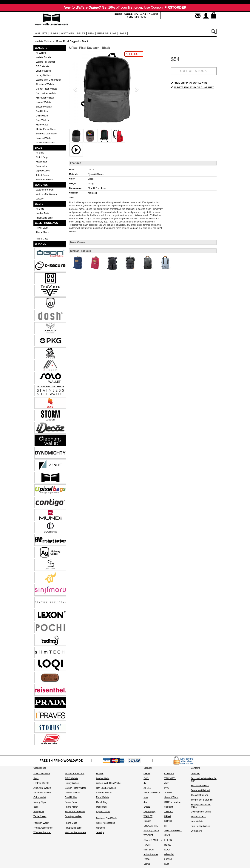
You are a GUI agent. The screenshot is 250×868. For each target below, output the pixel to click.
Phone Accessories (43, 828)
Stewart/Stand (171, 797)
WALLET (148, 816)
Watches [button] (67, 33)
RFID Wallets (42, 66)
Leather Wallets (44, 71)
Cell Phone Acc (47, 223)
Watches (41, 185)
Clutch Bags (42, 157)
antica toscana (151, 854)
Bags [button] (54, 33)
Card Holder (42, 111)
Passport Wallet (44, 138)
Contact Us (196, 831)
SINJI (167, 835)
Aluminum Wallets (45, 84)
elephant (169, 807)
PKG (167, 788)
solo (146, 797)
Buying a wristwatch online (201, 806)
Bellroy (168, 845)
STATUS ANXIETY (153, 840)
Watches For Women (46, 194)
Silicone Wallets (44, 107)
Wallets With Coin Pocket (48, 80)
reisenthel (169, 854)
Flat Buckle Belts (44, 218)
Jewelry (40, 199)
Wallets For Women (46, 62)
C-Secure (169, 774)
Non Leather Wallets (46, 93)
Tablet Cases (42, 175)
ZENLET (169, 812)
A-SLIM (168, 793)
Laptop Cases (43, 171)
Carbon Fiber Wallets (46, 89)
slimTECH (149, 850)
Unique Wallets (43, 102)
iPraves (168, 859)
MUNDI (168, 821)
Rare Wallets (42, 120)
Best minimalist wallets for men (204, 780)
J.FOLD (147, 788)
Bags (39, 148)
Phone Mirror (42, 232)
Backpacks (41, 166)
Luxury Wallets (43, 75)
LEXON (168, 840)
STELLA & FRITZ (173, 831)
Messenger (41, 162)
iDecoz (147, 807)
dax (145, 802)
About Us (195, 774)
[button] (75, 88)
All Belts (40, 209)
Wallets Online (43, 41)
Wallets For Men (44, 57)
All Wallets (41, 53)
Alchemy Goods (151, 831)
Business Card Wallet (47, 134)
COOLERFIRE (151, 826)
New (91, 33)
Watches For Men (45, 190)
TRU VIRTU (170, 778)
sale (123, 33)
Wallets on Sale (199, 817)
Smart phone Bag (45, 180)
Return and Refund (200, 790)
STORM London (172, 802)
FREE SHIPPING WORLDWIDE (191, 83)
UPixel (91, 170)
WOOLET (148, 835)
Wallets (41, 48)
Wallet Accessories (45, 143)
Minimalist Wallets (45, 98)
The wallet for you (200, 795)
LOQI (167, 850)
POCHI (147, 845)
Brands (41, 244)
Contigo (147, 821)
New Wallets (197, 821)
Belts (39, 204)
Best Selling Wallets (201, 826)
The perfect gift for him (202, 800)
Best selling (107, 33)
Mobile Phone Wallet (46, 129)
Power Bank (42, 228)
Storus (147, 864)
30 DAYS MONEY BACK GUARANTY (194, 87)
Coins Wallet (42, 116)
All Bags (40, 153)
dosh (167, 783)
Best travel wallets (200, 786)
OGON (147, 774)
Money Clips (42, 125)
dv (145, 783)
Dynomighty (149, 812)
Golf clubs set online (201, 812)
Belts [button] (81, 33)
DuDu (146, 778)
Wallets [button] (41, 33)
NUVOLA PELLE (152, 793)
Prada (146, 859)
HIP (166, 826)
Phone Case (42, 239)
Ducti (167, 864)
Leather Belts (43, 213)
